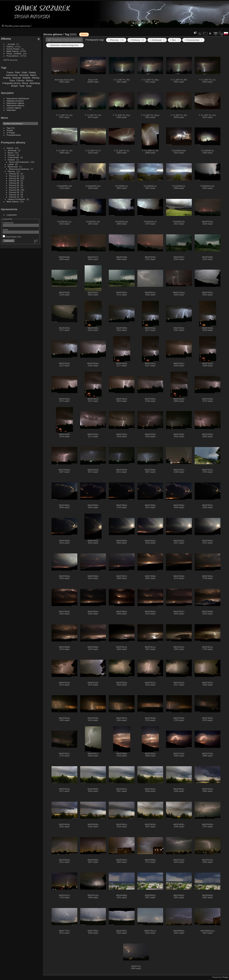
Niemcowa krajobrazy (19, 169)
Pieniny (36, 78)
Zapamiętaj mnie (12, 237)
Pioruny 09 (14, 192)
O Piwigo (11, 133)
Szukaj (10, 130)
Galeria (10, 46)
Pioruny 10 (14, 195)
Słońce (29, 80)
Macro (33, 75)
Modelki (26, 78)
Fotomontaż (13, 157)
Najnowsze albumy (15, 105)
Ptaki (17, 72)
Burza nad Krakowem (19, 162)
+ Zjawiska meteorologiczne (65, 45)
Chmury (20, 80)
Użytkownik (8, 223)
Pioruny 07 (14, 188)
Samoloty (24, 75)
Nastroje (17, 78)
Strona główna (53, 34)
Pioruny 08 (14, 190)
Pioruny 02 (14, 176)
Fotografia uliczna (12, 83)
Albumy (6, 39)
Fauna (10, 72)
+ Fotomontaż (193, 40)
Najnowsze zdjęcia (15, 103)
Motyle (14, 86)
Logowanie (12, 215)
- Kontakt (11, 44)
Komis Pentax (13, 49)
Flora (12, 80)
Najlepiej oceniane (15, 101)
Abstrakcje (35, 83)
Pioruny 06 (14, 185)
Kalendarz (11, 110)
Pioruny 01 (14, 174)
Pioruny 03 (14, 178)
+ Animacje (157, 40)
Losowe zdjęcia (14, 108)
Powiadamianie (14, 135)
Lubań (11, 164)
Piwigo (226, 977)
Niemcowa (13, 167)
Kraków (7, 78)
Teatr (22, 86)
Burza (25, 83)
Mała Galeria (13, 51)
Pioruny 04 (14, 181)
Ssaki (24, 72)
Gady (29, 86)
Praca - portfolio (14, 53)
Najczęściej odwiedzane (18, 98)
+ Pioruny (116, 40)
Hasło (5, 229)
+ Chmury (137, 40)
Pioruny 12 (14, 197)
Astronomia (12, 75)
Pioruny (11, 171)
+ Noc (175, 40)
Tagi (9, 128)
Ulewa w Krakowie (16, 199)
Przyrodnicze (13, 56)
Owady (32, 72)
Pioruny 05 (14, 183)
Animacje (12, 150)
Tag (67, 34)
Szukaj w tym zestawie (67, 40)
